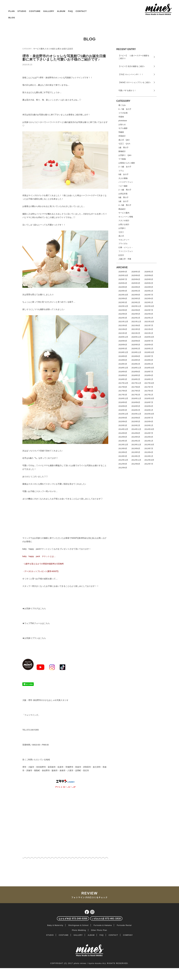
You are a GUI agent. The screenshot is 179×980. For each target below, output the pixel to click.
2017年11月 (136, 383)
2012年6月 (123, 468)
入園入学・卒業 (125, 259)
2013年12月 (123, 445)
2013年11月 (136, 445)
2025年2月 (149, 283)
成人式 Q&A (124, 140)
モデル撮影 (123, 128)
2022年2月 (136, 318)
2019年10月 (149, 352)
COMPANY (128, 935)
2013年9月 (123, 448)
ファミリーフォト (126, 251)
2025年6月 (136, 279)
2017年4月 (149, 391)
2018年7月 (149, 372)
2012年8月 (136, 464)
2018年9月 (123, 372)
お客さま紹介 (62, 49)
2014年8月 (136, 433)
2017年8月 (136, 387)
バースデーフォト (126, 182)
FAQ (70, 11)
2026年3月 (136, 272)
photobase (123, 121)
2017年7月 (149, 387)
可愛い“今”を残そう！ (127, 91)
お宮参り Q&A (125, 155)
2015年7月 (149, 418)
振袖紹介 (122, 151)
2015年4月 (149, 422)
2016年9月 (123, 402)
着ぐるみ (122, 105)
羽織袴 (121, 132)
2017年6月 (123, 391)
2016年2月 (136, 410)
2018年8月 (136, 372)
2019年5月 (136, 360)
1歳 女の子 (123, 201)
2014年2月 (136, 441)
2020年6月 (123, 345)
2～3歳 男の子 (125, 190)
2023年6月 (123, 299)
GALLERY (49, 11)
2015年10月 (149, 414)
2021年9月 (123, 325)
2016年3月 (123, 410)
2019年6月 (123, 360)
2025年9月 (136, 275)
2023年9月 (136, 295)
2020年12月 (123, 337)
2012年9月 (123, 464)
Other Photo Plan (99, 930)
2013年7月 (149, 448)
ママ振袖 (122, 159)
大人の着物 (123, 178)
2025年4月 (123, 283)
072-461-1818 (106, 919)
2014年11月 (136, 429)
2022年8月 (136, 310)
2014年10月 (149, 429)
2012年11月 (136, 460)
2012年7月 (149, 464)
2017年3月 (123, 395)
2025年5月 (149, 279)
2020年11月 (136, 337)
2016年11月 (136, 398)
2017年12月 (123, 383)
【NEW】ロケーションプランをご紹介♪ (135, 82)
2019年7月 (149, 356)
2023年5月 (136, 299)
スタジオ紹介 (50, 49)
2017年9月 (123, 387)
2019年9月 (123, 356)
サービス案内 (39, 49)
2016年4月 (149, 406)
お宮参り (122, 228)
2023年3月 (123, 302)
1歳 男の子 (123, 148)
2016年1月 (149, 410)
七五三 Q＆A (124, 144)
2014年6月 (123, 437)
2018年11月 (136, 368)
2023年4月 (149, 299)
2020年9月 (123, 341)
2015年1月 (149, 425)
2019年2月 (136, 364)
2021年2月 (136, 333)
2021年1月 (149, 333)
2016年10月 (149, 398)
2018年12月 (123, 368)
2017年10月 (149, 383)
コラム (121, 171)
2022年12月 (123, 306)
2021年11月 (136, 322)
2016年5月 (136, 406)
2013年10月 (149, 445)
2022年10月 (149, 306)
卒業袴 (121, 117)
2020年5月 (136, 345)
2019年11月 (136, 352)
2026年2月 (149, 272)
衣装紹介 (122, 136)
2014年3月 (123, 441)
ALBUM (61, 11)
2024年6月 (136, 287)
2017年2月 (136, 395)
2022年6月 (123, 314)
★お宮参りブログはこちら (34, 608)
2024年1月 (149, 291)
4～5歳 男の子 (125, 205)
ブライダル (123, 244)
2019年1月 (149, 364)
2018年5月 (136, 375)
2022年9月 (123, 310)
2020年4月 (149, 345)
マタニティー (124, 240)
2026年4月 (123, 272)
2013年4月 (149, 452)
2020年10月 (149, 337)
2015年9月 (123, 418)
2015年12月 (123, 414)
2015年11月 (136, 414)
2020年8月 (136, 341)
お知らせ (122, 124)
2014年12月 (123, 429)
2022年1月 (149, 318)
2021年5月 (136, 329)
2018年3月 (123, 379)
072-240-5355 (73, 919)
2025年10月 (123, 275)
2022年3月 (123, 318)
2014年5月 (136, 437)
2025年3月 (136, 283)
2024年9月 (123, 287)
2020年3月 (123, 349)
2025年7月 (123, 279)
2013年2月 (136, 456)
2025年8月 (149, 275)
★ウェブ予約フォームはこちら (36, 623)
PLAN (12, 11)
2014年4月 (149, 437)
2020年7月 (149, 341)
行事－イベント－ (126, 247)
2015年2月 (136, 425)
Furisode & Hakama (103, 925)
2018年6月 (123, 375)
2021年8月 (136, 325)
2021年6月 (123, 329)
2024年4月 (123, 291)
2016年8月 (136, 402)
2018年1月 (149, 379)
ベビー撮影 (123, 186)
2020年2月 (136, 349)
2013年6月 (123, 452)
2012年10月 (149, 460)
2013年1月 (149, 456)
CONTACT (81, 11)
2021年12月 (123, 322)
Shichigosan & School (79, 925)
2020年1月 (149, 349)
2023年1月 (149, 302)
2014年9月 (123, 433)
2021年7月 (149, 325)
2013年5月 (136, 452)
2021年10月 (149, 322)
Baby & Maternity (55, 925)
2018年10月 (149, 368)
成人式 (121, 236)
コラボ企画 (123, 113)
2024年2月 (136, 291)
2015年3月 (123, 425)
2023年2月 (136, 302)
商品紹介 (122, 209)
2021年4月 (149, 329)
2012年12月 (123, 460)
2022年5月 (136, 314)
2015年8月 (136, 418)
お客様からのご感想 (127, 163)
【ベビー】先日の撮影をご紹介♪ (132, 66)
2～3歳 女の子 (125, 167)
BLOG (12, 18)
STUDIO (22, 11)
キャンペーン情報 (126, 217)
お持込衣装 (123, 194)
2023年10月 (123, 295)
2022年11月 (136, 306)
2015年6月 (123, 422)
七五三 (121, 232)
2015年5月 (136, 422)
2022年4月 (149, 314)
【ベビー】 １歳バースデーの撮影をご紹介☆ (134, 57)
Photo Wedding (79, 930)
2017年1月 (149, 395)
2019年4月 (149, 360)
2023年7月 (149, 295)
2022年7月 (149, 310)
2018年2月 (136, 379)
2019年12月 (123, 352)
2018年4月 (149, 375)
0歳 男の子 (123, 197)
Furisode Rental (124, 925)
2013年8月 (136, 448)
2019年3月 (123, 364)
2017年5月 (136, 391)
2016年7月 (149, 402)
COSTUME (35, 11)
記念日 (70, 49)
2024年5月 (149, 287)
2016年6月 (123, 406)
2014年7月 (149, 433)
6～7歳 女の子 (125, 109)
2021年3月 (123, 333)
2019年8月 (136, 356)
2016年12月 (123, 398)
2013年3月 (123, 456)
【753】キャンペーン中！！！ (131, 74)
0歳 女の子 (123, 174)
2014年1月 (149, 441)
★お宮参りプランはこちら (34, 638)
